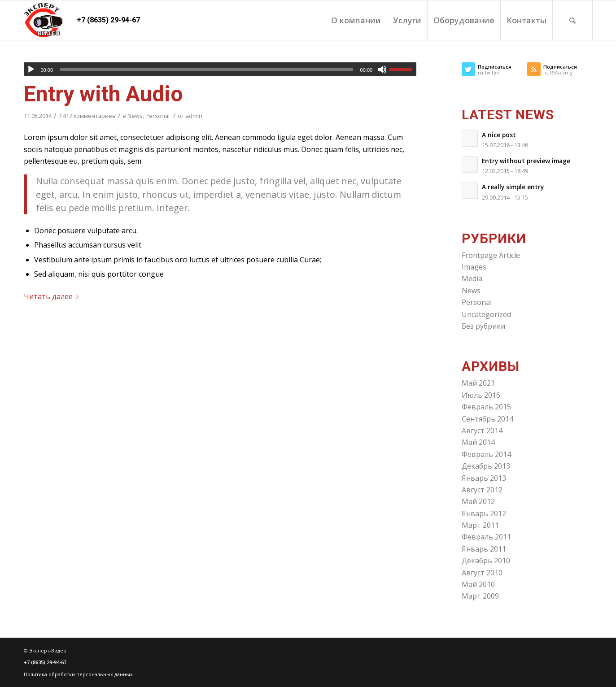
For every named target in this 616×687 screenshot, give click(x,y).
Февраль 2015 (486, 407)
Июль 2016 (481, 395)
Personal (157, 116)
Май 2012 (478, 501)
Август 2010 (482, 573)
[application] (220, 69)
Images (474, 267)
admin (194, 116)
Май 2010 (478, 584)
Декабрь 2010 (486, 561)
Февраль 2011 (486, 537)
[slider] (207, 69)
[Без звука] (382, 70)
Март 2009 (480, 596)
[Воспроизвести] (31, 70)
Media (472, 278)
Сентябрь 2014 (487, 419)
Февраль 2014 (486, 454)
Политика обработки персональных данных (78, 674)
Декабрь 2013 (486, 466)
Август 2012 (482, 490)
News (135, 116)
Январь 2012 (484, 513)
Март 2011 (480, 525)
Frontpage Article (491, 255)
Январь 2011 (484, 549)
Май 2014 (478, 442)
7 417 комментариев (87, 116)
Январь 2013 (484, 478)
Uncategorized (486, 314)
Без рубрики (483, 326)
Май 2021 (478, 383)
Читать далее (53, 296)
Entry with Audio (103, 94)
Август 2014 (482, 430)
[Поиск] (572, 20)
